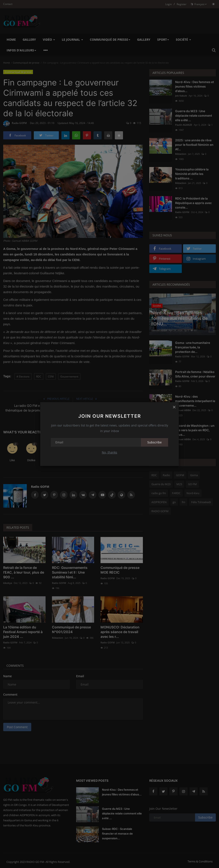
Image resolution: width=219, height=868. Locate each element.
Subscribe (155, 442)
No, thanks (109, 452)
